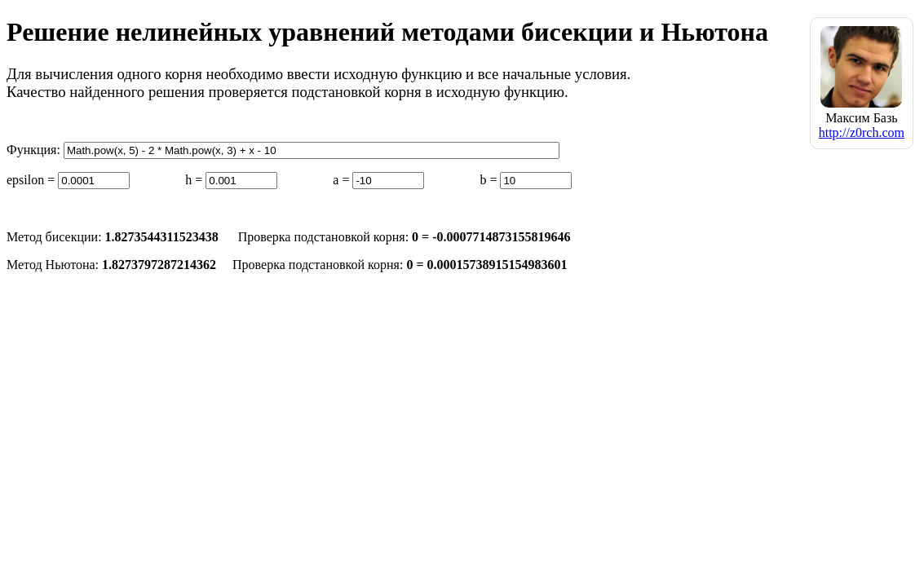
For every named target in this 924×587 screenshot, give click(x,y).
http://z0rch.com (862, 132)
